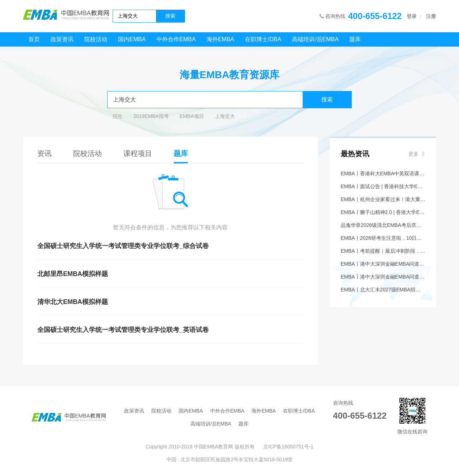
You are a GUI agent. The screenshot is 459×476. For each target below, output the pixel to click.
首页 (34, 39)
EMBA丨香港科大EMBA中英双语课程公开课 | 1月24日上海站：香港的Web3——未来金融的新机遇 (383, 173)
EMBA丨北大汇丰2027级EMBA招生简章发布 (383, 290)
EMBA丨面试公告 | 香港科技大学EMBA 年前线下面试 (383, 186)
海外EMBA (220, 39)
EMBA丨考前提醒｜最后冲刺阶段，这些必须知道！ (383, 251)
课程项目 (138, 153)
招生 (118, 116)
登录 (412, 16)
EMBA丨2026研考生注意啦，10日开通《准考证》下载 (383, 238)
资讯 (44, 153)
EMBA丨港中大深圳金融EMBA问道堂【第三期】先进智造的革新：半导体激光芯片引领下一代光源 (383, 264)
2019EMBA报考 (151, 116)
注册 (431, 16)
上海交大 (225, 116)
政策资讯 (62, 39)
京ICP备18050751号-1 (288, 447)
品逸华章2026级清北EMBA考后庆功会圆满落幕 (383, 225)
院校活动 (96, 39)
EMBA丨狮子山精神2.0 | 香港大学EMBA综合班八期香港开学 (383, 212)
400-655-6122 (375, 16)
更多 (413, 154)
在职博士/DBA (263, 39)
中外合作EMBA (176, 39)
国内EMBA (132, 39)
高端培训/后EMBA (315, 39)
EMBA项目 (192, 116)
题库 (355, 39)
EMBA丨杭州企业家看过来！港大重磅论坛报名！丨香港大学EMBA (383, 199)
